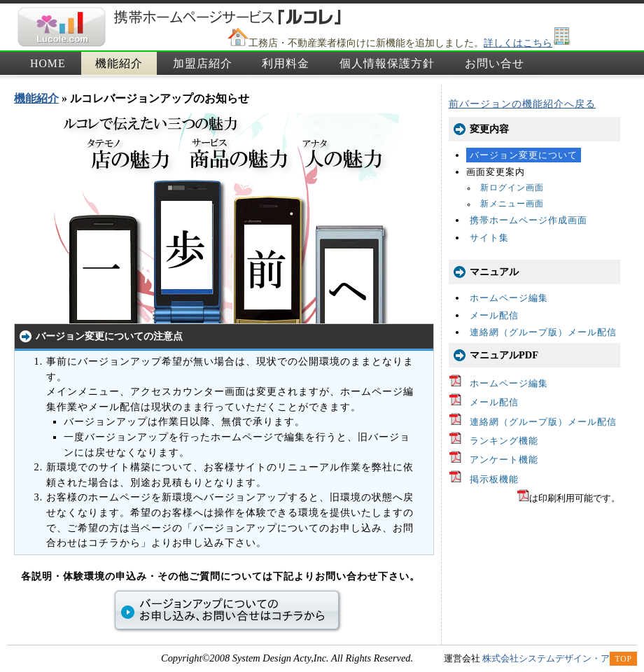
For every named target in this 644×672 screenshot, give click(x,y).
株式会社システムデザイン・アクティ (560, 658)
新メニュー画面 (512, 204)
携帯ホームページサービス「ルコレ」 (61, 27)
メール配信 (494, 315)
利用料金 (286, 63)
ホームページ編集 (509, 298)
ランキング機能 (504, 441)
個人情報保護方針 (387, 63)
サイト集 (489, 238)
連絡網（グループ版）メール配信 (543, 332)
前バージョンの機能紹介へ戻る (522, 104)
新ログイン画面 (512, 188)
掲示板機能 (494, 479)
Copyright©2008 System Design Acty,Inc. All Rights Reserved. (287, 658)
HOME (48, 63)
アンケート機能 (504, 460)
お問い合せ (495, 63)
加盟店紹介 (203, 63)
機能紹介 (119, 63)
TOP (623, 659)
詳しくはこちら (518, 43)
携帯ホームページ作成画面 (528, 220)
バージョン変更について (524, 155)
